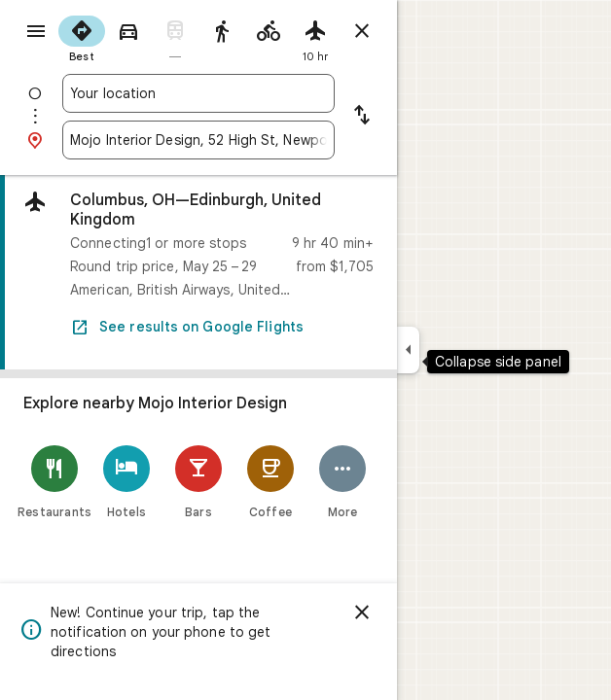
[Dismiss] (362, 612)
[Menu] (36, 31)
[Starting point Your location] (198, 93)
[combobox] (198, 93)
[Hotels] (126, 482)
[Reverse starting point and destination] (362, 117)
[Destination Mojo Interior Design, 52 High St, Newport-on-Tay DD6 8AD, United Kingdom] (198, 140)
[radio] (82, 37)
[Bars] (198, 482)
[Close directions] (362, 31)
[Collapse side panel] (408, 350)
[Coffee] (270, 482)
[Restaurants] (54, 482)
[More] (342, 482)
